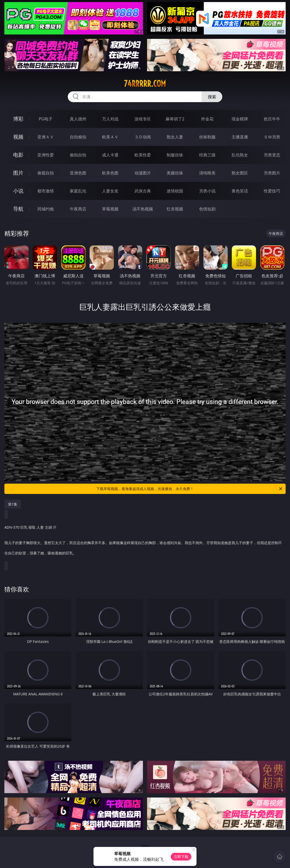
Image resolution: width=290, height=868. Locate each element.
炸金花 (207, 119)
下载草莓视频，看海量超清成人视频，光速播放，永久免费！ (190, 489)
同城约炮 (46, 209)
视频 (18, 137)
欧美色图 (110, 173)
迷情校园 (175, 191)
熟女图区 (240, 173)
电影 (18, 155)
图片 (18, 173)
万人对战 (110, 119)
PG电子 (45, 119)
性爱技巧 (272, 191)
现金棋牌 (240, 119)
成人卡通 (110, 155)
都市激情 (46, 191)
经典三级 (207, 155)
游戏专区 (143, 119)
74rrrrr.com (145, 84)
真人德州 (78, 119)
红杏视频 (175, 209)
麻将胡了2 (175, 119)
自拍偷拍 (78, 137)
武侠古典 (143, 191)
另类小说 (207, 191)
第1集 (13, 504)
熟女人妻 (175, 137)
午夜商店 (78, 209)
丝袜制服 (207, 137)
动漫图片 (143, 173)
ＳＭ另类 (272, 137)
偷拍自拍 (78, 155)
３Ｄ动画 (143, 137)
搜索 (212, 97)
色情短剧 (207, 209)
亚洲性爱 (46, 155)
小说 (18, 191)
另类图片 (272, 173)
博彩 (18, 119)
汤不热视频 (143, 209)
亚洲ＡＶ (46, 137)
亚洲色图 (78, 173)
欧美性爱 (143, 155)
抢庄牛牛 (272, 119)
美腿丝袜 (175, 173)
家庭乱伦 (78, 191)
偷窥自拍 (46, 173)
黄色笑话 (240, 191)
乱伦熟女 (240, 155)
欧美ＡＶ (110, 137)
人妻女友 (110, 191)
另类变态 (272, 155)
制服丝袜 (175, 155)
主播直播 (240, 137)
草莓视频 (110, 209)
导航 (18, 209)
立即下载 (181, 857)
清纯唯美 (207, 173)
